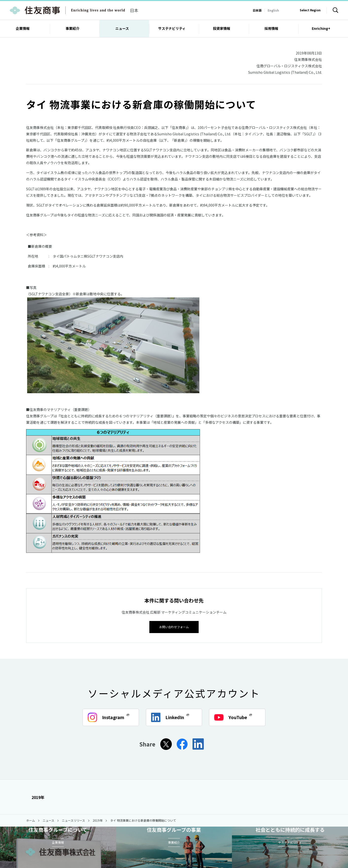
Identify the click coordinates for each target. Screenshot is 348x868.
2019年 (35, 797)
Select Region (310, 10)
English (273, 10)
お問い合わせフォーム (174, 626)
